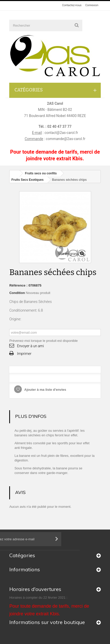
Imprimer (24, 354)
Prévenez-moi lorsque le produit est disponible (43, 341)
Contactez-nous (72, 5)
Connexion (92, 5)
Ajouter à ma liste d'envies (45, 390)
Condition (17, 293)
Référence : (18, 285)
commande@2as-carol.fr (66, 139)
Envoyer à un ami (30, 346)
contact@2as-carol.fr (61, 133)
